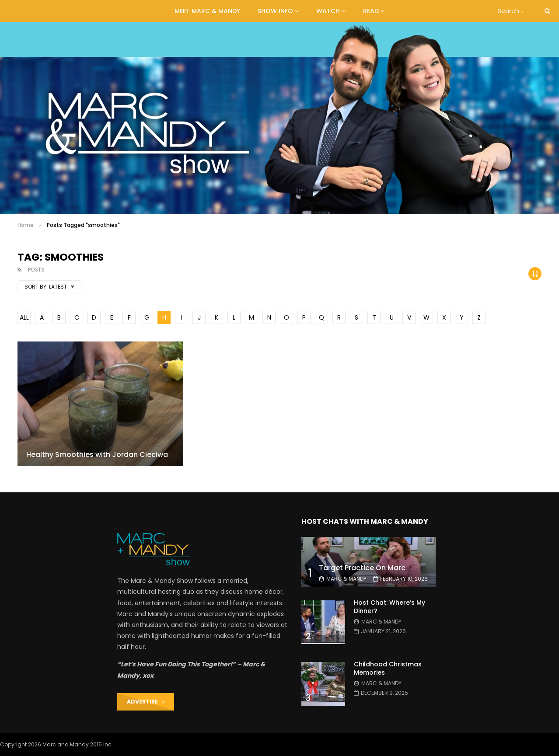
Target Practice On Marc (362, 568)
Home (26, 225)
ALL (24, 317)
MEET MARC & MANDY (207, 11)
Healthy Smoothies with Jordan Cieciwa (97, 455)
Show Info (275, 11)
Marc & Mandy (346, 579)
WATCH (328, 11)
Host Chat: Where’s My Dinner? (390, 607)
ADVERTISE (146, 702)
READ (371, 11)
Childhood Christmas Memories (388, 668)
